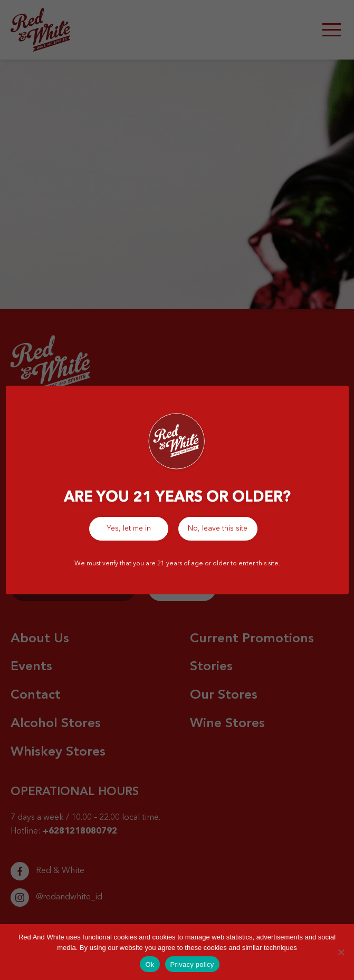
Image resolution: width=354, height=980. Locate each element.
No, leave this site (218, 528)
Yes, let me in (129, 528)
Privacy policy (192, 964)
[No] (341, 952)
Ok (150, 964)
